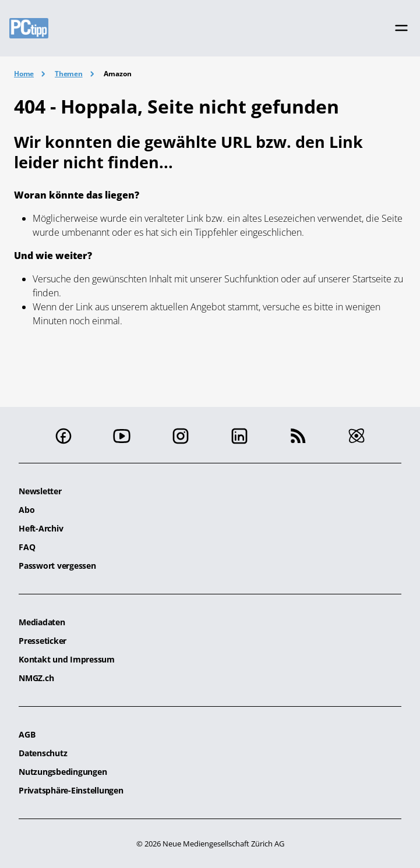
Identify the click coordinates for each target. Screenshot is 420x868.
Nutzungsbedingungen (63, 772)
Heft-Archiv (41, 528)
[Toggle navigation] (401, 28)
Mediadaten (42, 622)
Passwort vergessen (57, 566)
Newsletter (40, 491)
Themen (69, 74)
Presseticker (43, 641)
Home (24, 74)
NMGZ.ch (36, 678)
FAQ (27, 547)
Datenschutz (43, 753)
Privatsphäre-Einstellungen (71, 790)
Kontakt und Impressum (67, 659)
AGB (27, 734)
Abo (27, 510)
